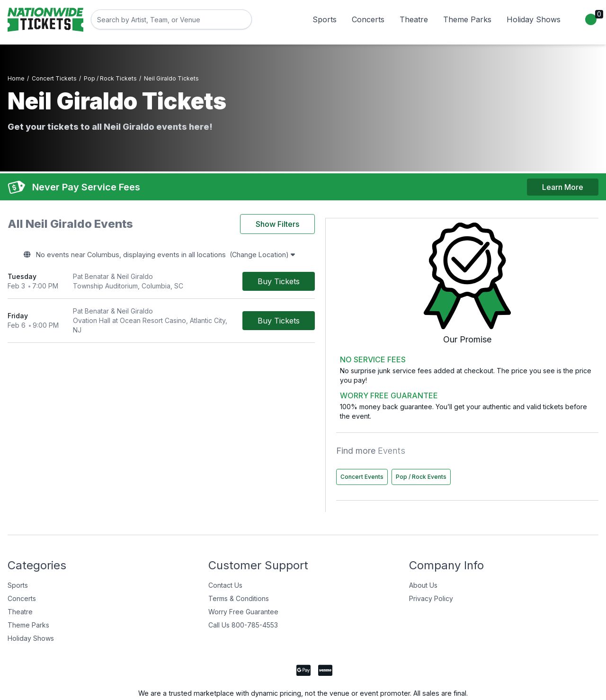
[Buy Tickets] (414, 277)
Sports (325, 19)
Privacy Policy (431, 565)
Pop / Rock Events (511, 444)
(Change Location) (343, 251)
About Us (423, 552)
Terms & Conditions (239, 565)
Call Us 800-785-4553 (243, 592)
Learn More (563, 180)
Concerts (368, 19)
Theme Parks (467, 19)
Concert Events (507, 424)
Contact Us (225, 552)
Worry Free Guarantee (243, 579)
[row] (229, 277)
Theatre (414, 19)
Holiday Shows (534, 19)
